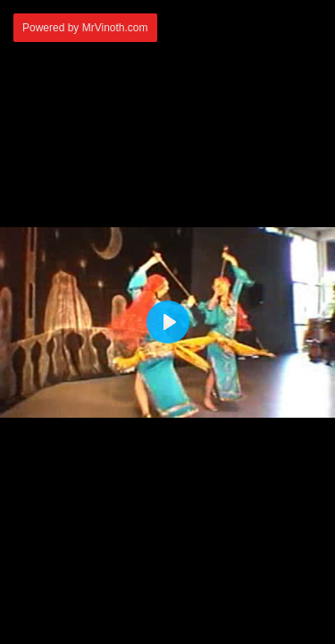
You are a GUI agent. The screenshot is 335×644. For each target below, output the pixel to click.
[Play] (168, 322)
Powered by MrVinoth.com (85, 28)
